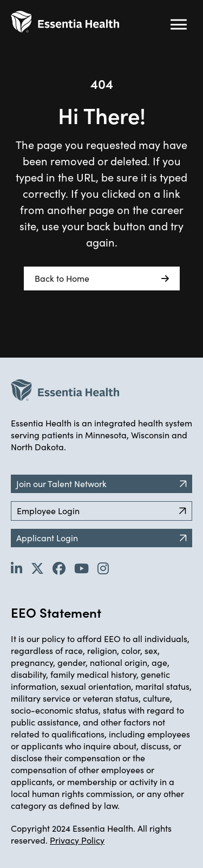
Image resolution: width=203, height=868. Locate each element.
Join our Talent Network (101, 484)
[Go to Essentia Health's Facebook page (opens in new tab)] (59, 568)
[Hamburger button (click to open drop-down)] (179, 24)
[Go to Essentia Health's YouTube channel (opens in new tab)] (81, 568)
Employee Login (101, 511)
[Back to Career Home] (65, 22)
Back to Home (102, 278)
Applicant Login (101, 538)
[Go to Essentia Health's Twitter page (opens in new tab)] (37, 568)
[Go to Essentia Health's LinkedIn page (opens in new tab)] (17, 568)
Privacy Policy (77, 840)
